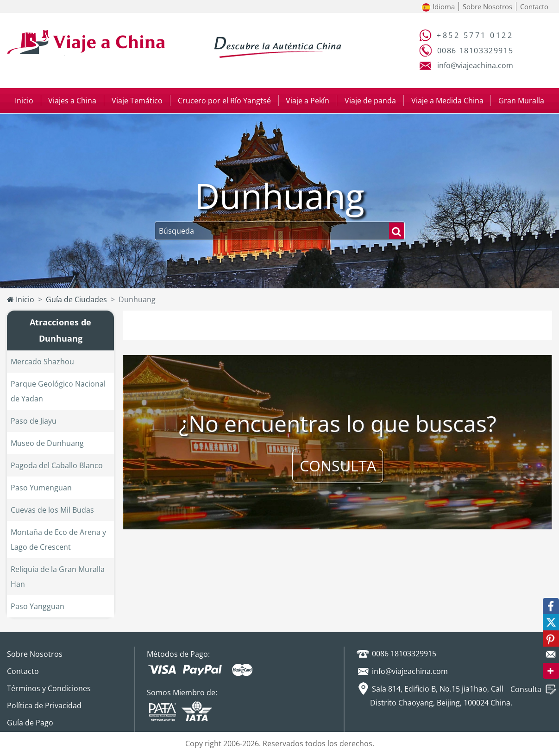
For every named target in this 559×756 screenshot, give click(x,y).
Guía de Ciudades (76, 299)
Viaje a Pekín (308, 101)
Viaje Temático (137, 101)
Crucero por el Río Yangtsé (224, 101)
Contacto (534, 6)
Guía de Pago (30, 723)
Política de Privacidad (44, 705)
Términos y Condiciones (49, 688)
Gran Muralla (521, 101)
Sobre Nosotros (487, 6)
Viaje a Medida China (447, 101)
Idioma (438, 6)
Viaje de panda (370, 101)
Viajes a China (72, 101)
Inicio (24, 101)
